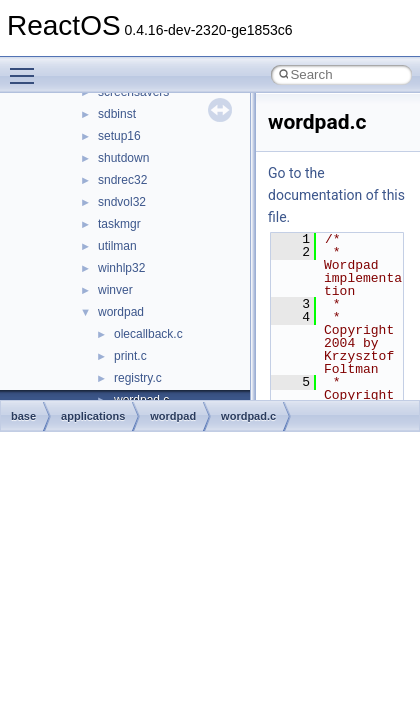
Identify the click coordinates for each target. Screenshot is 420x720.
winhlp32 (121, 268)
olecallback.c (148, 334)
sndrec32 (122, 180)
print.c (130, 356)
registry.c (138, 378)
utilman (117, 246)
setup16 (119, 136)
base (23, 416)
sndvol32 (122, 202)
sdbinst (117, 114)
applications (93, 416)
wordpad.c (248, 416)
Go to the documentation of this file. (336, 195)
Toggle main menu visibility (27, 67)
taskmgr (119, 224)
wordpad (121, 312)
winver (115, 290)
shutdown (123, 158)
